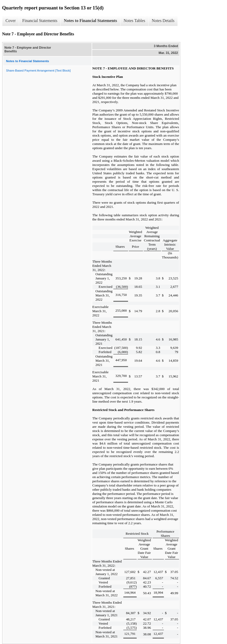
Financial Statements (40, 21)
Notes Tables (134, 21)
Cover (11, 21)
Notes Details (163, 21)
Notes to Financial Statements (90, 21)
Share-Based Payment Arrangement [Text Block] (38, 71)
